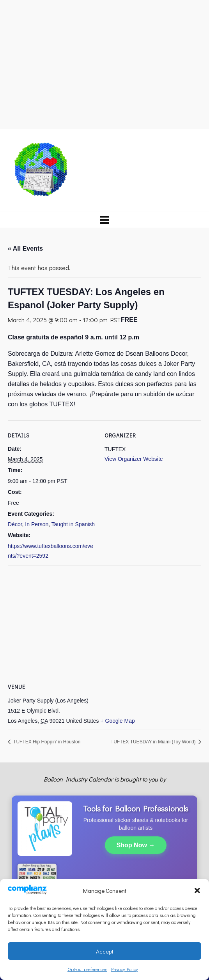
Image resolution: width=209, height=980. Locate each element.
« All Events (25, 249)
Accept (105, 951)
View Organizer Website (134, 459)
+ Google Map (117, 721)
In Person (37, 524)
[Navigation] (104, 220)
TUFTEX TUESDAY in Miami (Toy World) (154, 742)
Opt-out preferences (87, 969)
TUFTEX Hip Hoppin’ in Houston (46, 742)
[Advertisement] (104, 63)
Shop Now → (136, 845)
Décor (15, 524)
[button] (197, 890)
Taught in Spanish (73, 524)
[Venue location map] (104, 622)
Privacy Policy (124, 969)
